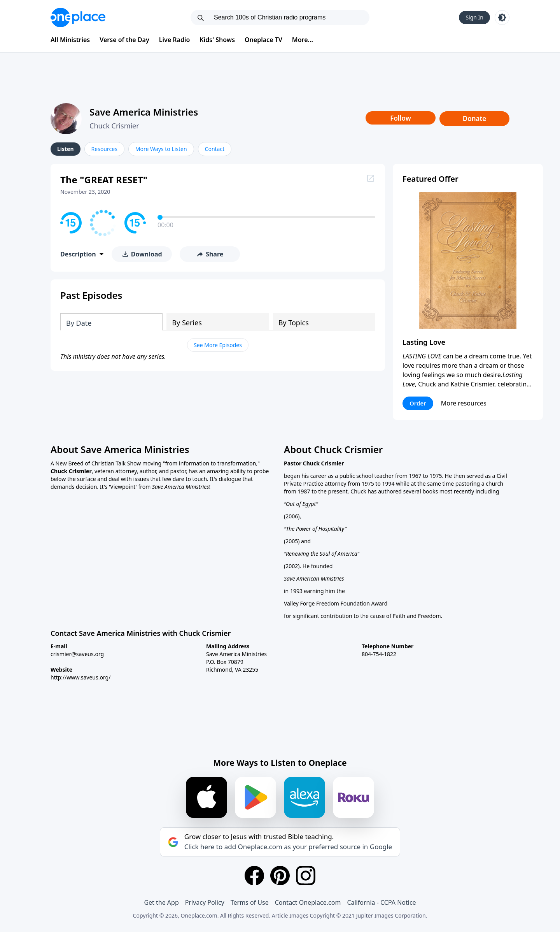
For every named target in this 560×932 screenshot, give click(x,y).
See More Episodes (218, 345)
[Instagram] (306, 876)
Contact (215, 149)
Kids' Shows (217, 40)
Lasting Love (424, 342)
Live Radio (175, 40)
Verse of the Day (124, 40)
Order (418, 403)
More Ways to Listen (161, 149)
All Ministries (70, 40)
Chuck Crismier (114, 126)
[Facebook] (254, 876)
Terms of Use (250, 902)
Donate (475, 118)
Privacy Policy (205, 902)
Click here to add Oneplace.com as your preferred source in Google (288, 847)
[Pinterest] (280, 876)
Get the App (161, 902)
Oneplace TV (263, 40)
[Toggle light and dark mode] (502, 18)
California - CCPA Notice (381, 902)
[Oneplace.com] (78, 18)
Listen (66, 149)
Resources (104, 149)
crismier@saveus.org (77, 654)
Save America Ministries (144, 112)
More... (303, 40)
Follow (401, 118)
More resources (464, 403)
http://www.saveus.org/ (80, 677)
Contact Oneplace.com (308, 902)
